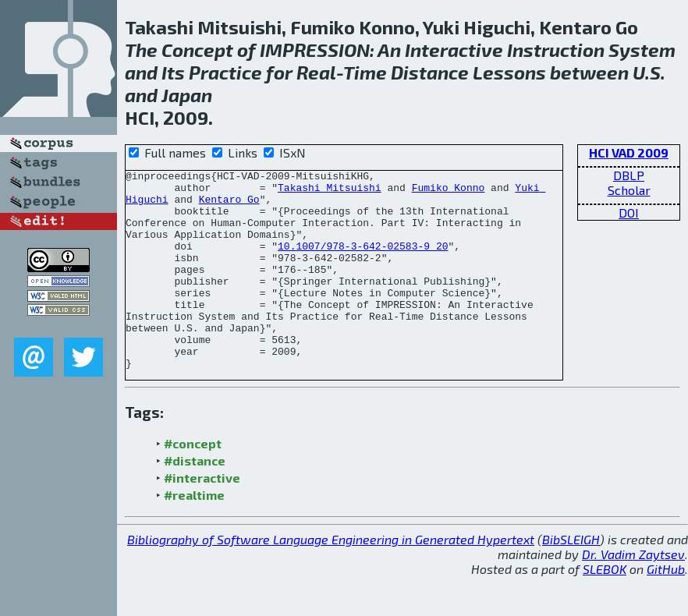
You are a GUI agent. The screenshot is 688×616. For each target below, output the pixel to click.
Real (316, 72)
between (589, 72)
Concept (197, 50)
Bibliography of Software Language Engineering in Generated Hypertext (331, 579)
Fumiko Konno (449, 192)
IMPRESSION (315, 50)
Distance (430, 72)
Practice (225, 72)
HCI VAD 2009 (629, 152)
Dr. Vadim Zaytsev (633, 594)
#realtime (194, 535)
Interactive (454, 50)
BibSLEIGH (571, 579)
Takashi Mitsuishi (330, 192)
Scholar (629, 190)
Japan (187, 95)
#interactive (202, 517)
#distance (195, 500)
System (642, 50)
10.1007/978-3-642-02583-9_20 (363, 262)
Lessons (509, 72)
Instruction (556, 50)
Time (365, 72)
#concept (193, 483)
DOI (629, 212)
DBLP (629, 175)
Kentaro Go (229, 206)
